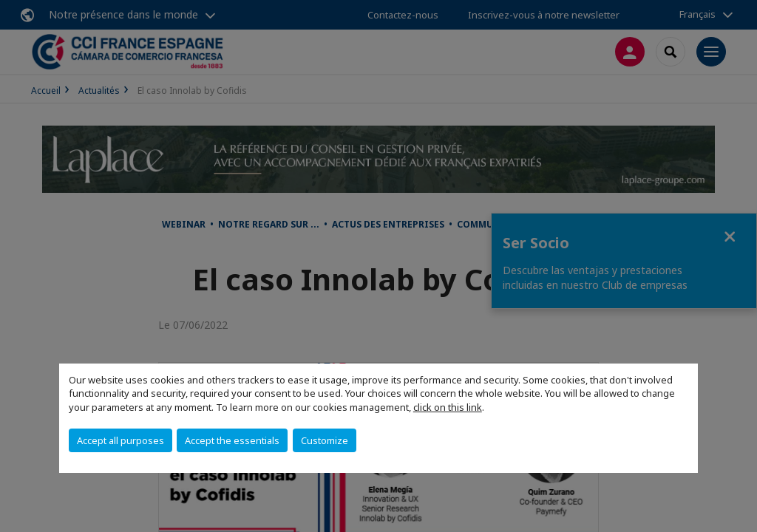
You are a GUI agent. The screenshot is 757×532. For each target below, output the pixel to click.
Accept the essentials (232, 440)
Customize (325, 440)
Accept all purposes (120, 440)
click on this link (448, 407)
